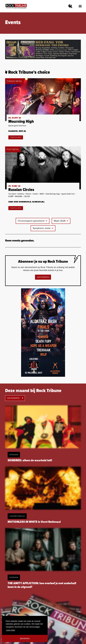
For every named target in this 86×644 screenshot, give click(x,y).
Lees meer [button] (11, 630)
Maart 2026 (60, 221)
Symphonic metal (42, 228)
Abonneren (43, 277)
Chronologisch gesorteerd (31, 221)
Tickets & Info (16, 137)
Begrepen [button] (25, 638)
